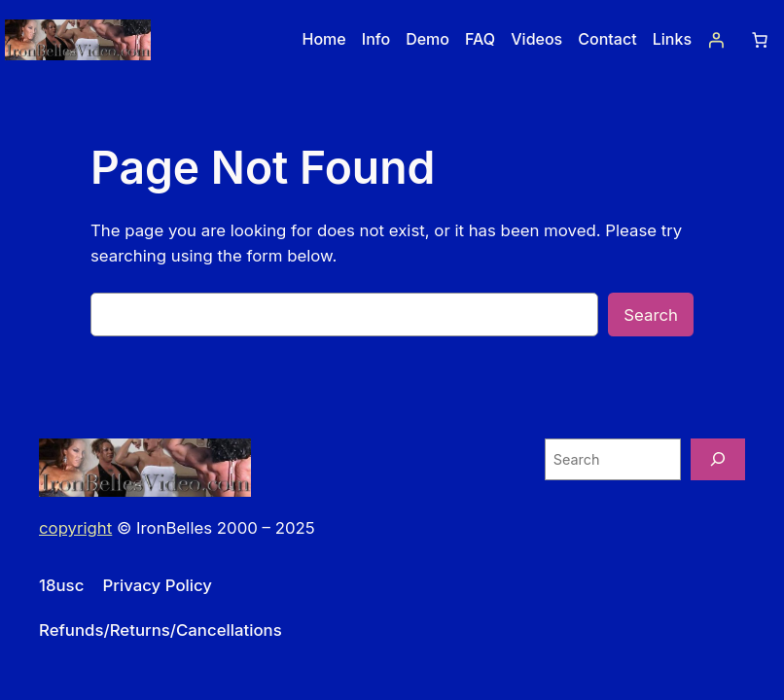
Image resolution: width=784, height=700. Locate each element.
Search (651, 315)
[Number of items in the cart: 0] (760, 40)
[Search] (718, 459)
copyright (75, 528)
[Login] (716, 40)
